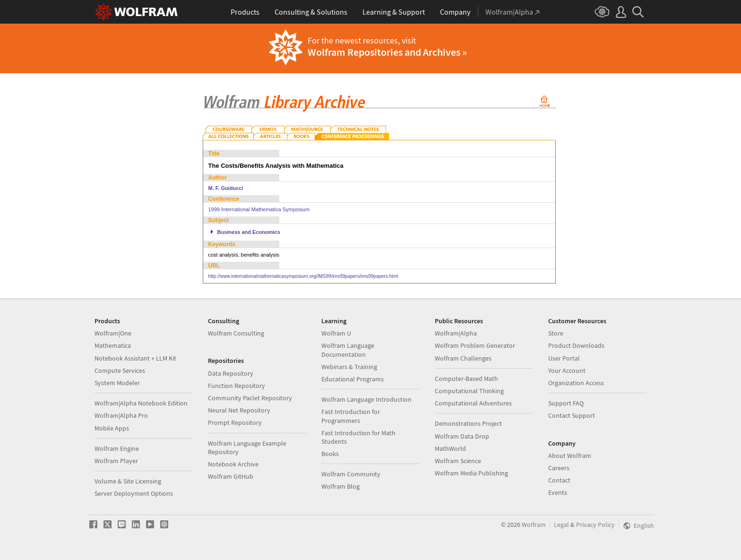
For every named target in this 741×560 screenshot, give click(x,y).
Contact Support (572, 415)
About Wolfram (570, 456)
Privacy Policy (595, 525)
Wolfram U (336, 333)
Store (556, 333)
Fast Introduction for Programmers (351, 416)
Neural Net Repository (239, 410)
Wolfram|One (113, 333)
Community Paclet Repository (250, 398)
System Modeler (117, 383)
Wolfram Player (116, 461)
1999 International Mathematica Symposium (259, 209)
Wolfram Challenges (463, 358)
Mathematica (113, 345)
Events (558, 492)
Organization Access (576, 383)
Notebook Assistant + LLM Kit (135, 358)
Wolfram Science (458, 461)
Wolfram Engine (117, 448)
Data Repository (231, 373)
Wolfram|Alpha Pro (121, 415)
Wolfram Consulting (236, 333)
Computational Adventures (473, 403)
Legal (561, 525)
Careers (559, 468)
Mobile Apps (112, 428)
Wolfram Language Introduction (366, 399)
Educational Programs (353, 379)
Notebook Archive (233, 464)
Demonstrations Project (468, 423)
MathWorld (450, 448)
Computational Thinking (469, 391)
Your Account (567, 370)
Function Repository (237, 386)
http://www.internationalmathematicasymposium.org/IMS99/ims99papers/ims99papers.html (303, 276)
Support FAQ (566, 403)
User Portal (564, 358)
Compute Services (120, 370)
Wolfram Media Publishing (471, 473)
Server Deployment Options (134, 493)
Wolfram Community (351, 474)
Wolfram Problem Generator (475, 345)
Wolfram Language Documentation (348, 350)
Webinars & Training (349, 367)
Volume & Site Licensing (128, 481)
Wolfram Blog (340, 486)
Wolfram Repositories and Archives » (387, 52)
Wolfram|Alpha (456, 333)
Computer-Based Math (466, 379)
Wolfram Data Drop (462, 436)
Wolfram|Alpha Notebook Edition (141, 403)
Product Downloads (576, 345)
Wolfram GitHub (231, 476)
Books (330, 454)
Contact (559, 480)
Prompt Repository (235, 422)
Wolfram (534, 525)
